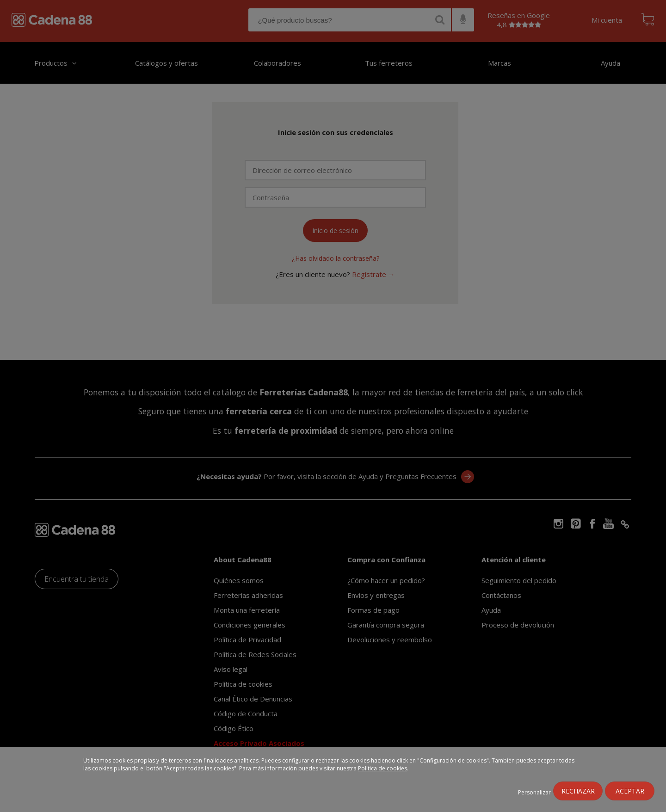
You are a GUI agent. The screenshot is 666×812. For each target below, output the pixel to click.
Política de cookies (382, 768)
